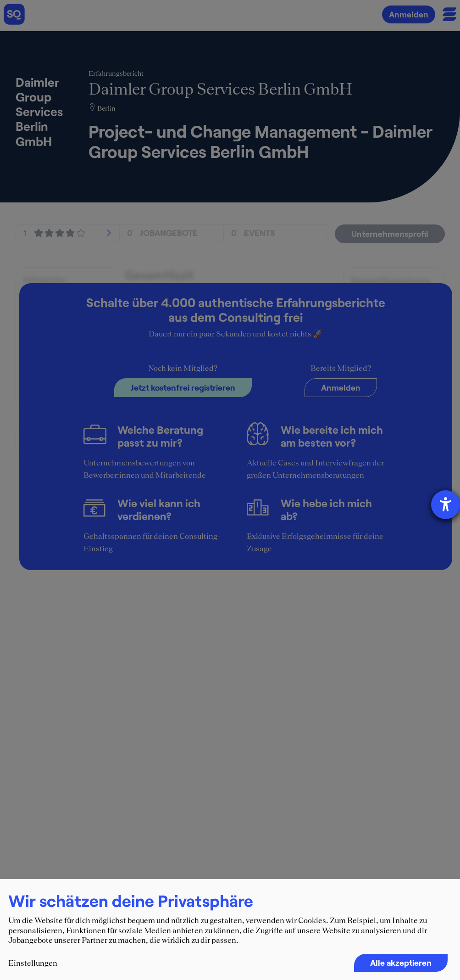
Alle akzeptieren (401, 963)
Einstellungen (33, 963)
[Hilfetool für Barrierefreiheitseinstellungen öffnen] (446, 505)
